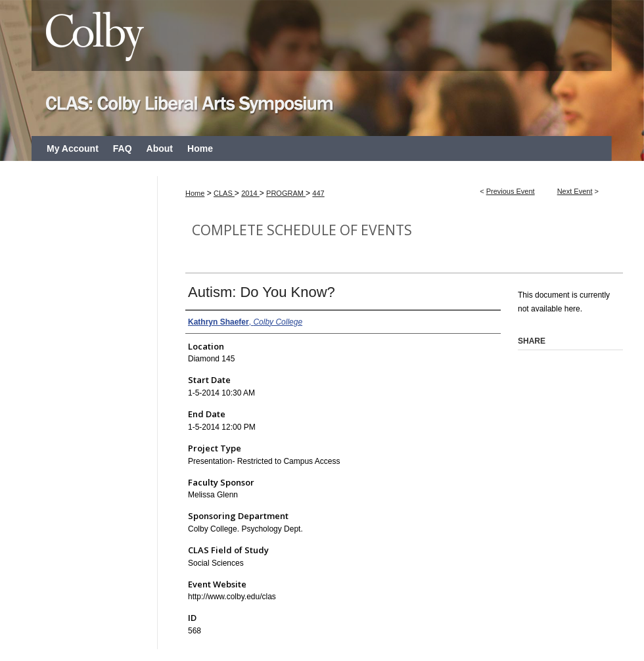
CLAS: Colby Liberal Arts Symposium (322, 68)
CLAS (224, 193)
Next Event (575, 191)
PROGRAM (286, 193)
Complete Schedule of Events (302, 230)
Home (195, 193)
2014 (250, 193)
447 (318, 193)
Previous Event (511, 191)
